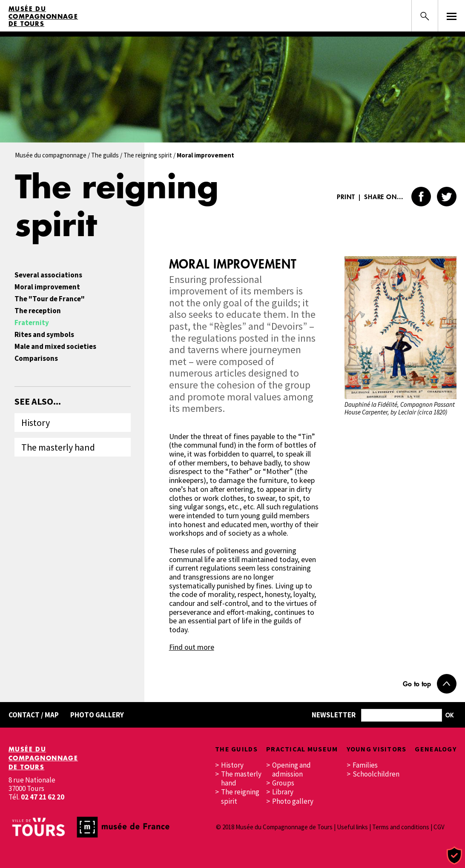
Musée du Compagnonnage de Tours (43, 16)
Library (283, 792)
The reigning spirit (148, 155)
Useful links (352, 827)
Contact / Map (34, 715)
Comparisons (36, 358)
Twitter (447, 197)
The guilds (105, 155)
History (36, 423)
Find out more (192, 647)
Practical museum (302, 749)
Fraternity (32, 323)
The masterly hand (58, 447)
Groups (283, 783)
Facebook (421, 197)
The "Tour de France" (50, 299)
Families (365, 765)
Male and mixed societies (55, 347)
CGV (439, 827)
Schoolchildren (375, 774)
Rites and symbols (44, 335)
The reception (38, 311)
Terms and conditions (401, 827)
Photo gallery (97, 715)
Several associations (48, 275)
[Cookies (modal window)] (454, 856)
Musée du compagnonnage (51, 155)
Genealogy (436, 749)
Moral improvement (47, 287)
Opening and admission (291, 770)
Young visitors (377, 749)
